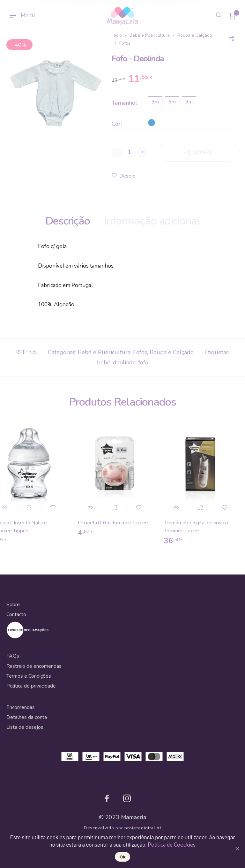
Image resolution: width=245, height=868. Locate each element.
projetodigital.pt (143, 828)
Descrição (68, 221)
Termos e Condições (29, 676)
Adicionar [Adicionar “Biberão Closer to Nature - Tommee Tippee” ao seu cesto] (31, 507)
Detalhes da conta (27, 717)
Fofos (125, 43)
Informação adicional (152, 221)
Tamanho (123, 103)
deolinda (124, 362)
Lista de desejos (25, 727)
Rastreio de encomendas (34, 666)
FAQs (13, 656)
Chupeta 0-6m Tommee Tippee (116, 523)
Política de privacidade (31, 686)
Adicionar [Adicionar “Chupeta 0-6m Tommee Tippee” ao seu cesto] (117, 507)
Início (117, 35)
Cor (116, 124)
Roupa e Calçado (195, 35)
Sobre (13, 605)
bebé (104, 362)
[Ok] (237, 849)
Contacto (16, 614)
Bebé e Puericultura (150, 35)
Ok (122, 857)
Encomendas (21, 707)
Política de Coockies (172, 845)
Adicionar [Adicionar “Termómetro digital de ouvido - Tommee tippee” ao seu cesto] (203, 507)
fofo (143, 362)
